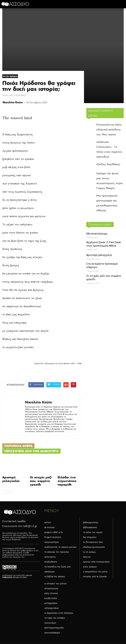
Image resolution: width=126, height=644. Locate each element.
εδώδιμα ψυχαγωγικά (94, 547)
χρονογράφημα (52, 633)
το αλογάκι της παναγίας (57, 552)
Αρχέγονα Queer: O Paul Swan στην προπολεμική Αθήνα (104, 244)
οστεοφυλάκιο (52, 608)
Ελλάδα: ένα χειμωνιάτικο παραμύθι (67, 481)
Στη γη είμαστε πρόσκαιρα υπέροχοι (102, 265)
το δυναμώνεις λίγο (93, 542)
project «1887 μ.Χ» (54, 532)
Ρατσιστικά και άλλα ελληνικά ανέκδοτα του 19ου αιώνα (109, 130)
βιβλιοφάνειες (90, 527)
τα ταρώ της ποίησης (55, 618)
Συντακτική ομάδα (14, 521)
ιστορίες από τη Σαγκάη (95, 577)
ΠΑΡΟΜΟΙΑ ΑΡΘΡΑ (18, 446)
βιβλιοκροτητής (91, 523)
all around (49, 527)
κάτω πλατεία (51, 593)
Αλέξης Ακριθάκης (108, 164)
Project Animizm (53, 537)
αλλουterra (50, 557)
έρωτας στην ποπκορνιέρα (96, 562)
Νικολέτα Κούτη (13, 102)
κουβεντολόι (51, 598)
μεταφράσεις (51, 603)
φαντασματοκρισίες (54, 628)
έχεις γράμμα (90, 567)
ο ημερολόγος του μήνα (95, 572)
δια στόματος (90, 537)
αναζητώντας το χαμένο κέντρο (60, 547)
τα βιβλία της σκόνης (55, 577)
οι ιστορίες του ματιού (55, 584)
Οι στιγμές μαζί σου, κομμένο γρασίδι (41, 481)
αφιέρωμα (49, 572)
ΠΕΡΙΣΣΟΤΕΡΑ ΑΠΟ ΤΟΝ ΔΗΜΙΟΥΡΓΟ (31, 451)
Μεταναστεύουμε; (97, 234)
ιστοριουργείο (51, 589)
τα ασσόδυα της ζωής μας (58, 567)
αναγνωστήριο (52, 542)
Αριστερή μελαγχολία (11, 479)
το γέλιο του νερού (93, 532)
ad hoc (48, 523)
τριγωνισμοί (50, 623)
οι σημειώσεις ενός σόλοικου (59, 613)
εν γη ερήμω (10, 76)
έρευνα (87, 557)
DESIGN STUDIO (15, 577)
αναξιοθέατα (51, 562)
